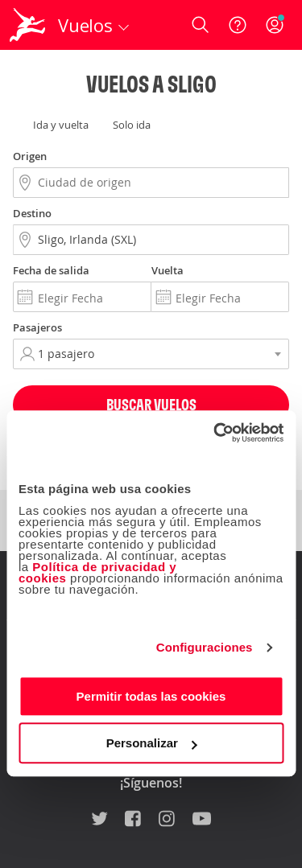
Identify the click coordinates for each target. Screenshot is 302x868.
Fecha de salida (51, 270)
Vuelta (168, 270)
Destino (32, 213)
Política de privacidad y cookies (97, 572)
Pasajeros (37, 327)
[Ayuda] (238, 25)
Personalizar (152, 743)
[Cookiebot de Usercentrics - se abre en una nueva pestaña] (215, 433)
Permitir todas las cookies (151, 696)
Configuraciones (205, 647)
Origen (30, 156)
